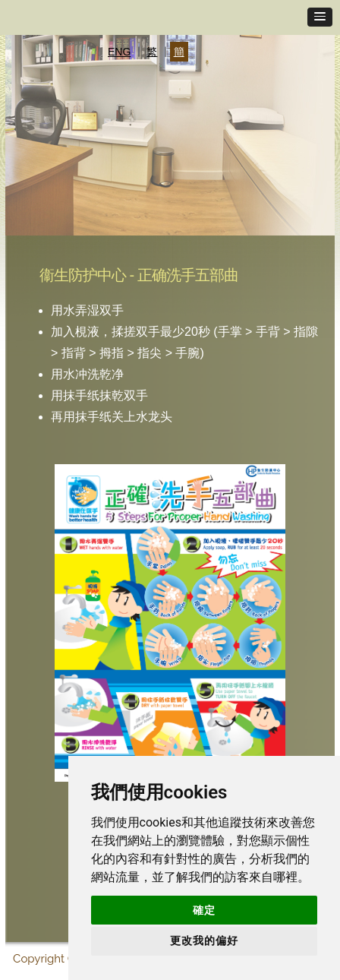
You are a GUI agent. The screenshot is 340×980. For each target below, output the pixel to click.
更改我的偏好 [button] (204, 940)
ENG (119, 52)
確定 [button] (204, 910)
